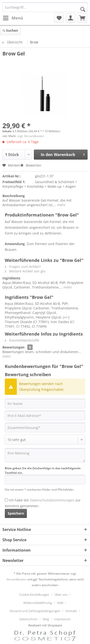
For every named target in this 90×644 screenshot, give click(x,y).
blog (46, 619)
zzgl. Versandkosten (31, 136)
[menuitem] (45, 30)
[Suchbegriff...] (45, 7)
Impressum (62, 619)
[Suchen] (83, 9)
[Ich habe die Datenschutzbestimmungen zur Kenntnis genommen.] (6, 500)
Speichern (16, 513)
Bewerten (31, 165)
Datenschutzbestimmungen (52, 500)
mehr (61, 205)
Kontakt (71, 611)
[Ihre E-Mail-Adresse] (45, 415)
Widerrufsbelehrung (38, 603)
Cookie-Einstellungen (34, 595)
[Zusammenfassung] (45, 427)
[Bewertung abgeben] (45, 440)
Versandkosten (16, 579)
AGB (60, 603)
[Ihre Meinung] (45, 455)
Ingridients (11, 278)
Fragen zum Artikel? (23, 267)
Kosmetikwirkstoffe (22, 340)
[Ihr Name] (45, 403)
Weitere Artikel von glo (25, 271)
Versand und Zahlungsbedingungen (35, 611)
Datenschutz (28, 619)
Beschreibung (14, 196)
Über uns (61, 595)
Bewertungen (13, 347)
